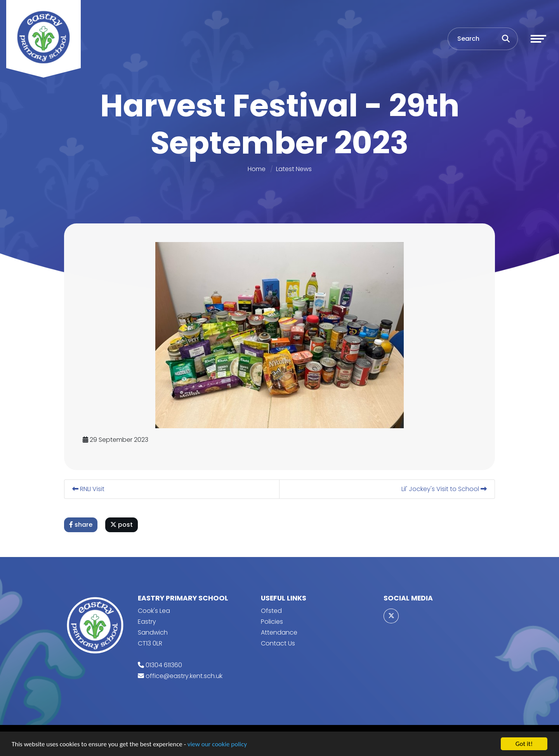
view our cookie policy (217, 745)
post (123, 525)
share (82, 525)
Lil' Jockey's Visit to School (445, 489)
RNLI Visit (89, 489)
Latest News (294, 169)
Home (257, 169)
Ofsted (271, 611)
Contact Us (278, 643)
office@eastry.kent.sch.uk (184, 676)
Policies (272, 622)
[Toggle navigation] (538, 39)
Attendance (279, 632)
